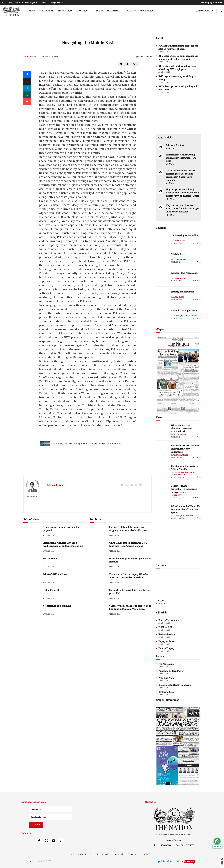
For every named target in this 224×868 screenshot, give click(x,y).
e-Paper (31, 11)
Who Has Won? (166, 678)
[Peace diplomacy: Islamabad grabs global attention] (98, 563)
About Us (106, 854)
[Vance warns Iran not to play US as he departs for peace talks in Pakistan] (98, 579)
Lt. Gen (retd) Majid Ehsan (185, 316)
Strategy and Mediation (183, 292)
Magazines (56, 3)
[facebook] (169, 149)
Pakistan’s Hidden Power (55, 574)
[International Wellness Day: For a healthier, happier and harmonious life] (32, 547)
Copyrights (133, 854)
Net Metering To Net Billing (57, 606)
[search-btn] (221, 11)
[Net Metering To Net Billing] (32, 610)
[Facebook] (27, 74)
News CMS (175, 861)
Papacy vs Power (167, 641)
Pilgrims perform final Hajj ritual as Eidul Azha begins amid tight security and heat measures (182, 193)
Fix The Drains (50, 559)
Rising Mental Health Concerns (174, 685)
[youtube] (54, 841)
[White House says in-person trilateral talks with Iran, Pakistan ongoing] (98, 547)
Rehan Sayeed (180, 241)
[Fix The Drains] (32, 563)
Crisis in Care (178, 254)
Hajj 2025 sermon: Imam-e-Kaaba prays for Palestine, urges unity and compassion (182, 209)
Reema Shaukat (180, 278)
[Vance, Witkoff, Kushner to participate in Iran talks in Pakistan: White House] (98, 610)
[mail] (27, 102)
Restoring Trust (166, 692)
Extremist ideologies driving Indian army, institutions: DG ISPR (181, 158)
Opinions (139, 57)
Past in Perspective (52, 590)
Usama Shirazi (30, 57)
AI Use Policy (147, 11)
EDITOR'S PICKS (65, 11)
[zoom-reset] (128, 64)
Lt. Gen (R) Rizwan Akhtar (185, 516)
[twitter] (27, 81)
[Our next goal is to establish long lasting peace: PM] (98, 595)
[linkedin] (27, 88)
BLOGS (130, 11)
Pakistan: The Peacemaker (184, 273)
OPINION (84, 11)
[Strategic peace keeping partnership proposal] (32, 532)
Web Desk (178, 495)
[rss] (61, 841)
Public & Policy (166, 627)
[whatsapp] (27, 95)
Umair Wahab (180, 435)
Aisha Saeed (179, 297)
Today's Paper (46, 11)
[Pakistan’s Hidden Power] (32, 579)
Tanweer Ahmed (181, 455)
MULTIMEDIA (113, 11)
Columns (148, 57)
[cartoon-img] (178, 584)
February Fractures (176, 145)
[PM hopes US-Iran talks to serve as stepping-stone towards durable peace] (98, 532)
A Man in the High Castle (184, 311)
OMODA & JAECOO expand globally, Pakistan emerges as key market (86, 444)
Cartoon (160, 601)
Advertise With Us (79, 854)
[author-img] (162, 240)
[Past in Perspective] (32, 595)
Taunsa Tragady (166, 648)
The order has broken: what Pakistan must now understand (185, 449)
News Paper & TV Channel (36, 3)
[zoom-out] (122, 64)
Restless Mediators (168, 634)
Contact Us (94, 854)
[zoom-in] (135, 64)
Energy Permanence (169, 620)
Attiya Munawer (181, 260)
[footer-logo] (174, 818)
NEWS (97, 11)
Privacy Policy (119, 854)
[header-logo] (11, 11)
